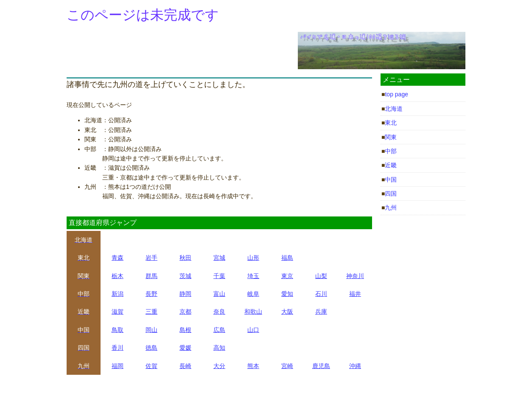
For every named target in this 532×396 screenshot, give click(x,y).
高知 (219, 348)
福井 (355, 294)
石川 (321, 294)
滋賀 (118, 312)
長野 (151, 294)
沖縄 (355, 366)
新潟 (118, 294)
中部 (391, 151)
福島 (287, 258)
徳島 (151, 348)
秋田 (185, 258)
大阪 (287, 312)
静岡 (185, 294)
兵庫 (321, 312)
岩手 (151, 258)
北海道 (394, 109)
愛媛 (185, 348)
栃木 (118, 276)
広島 (219, 330)
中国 (391, 180)
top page (396, 94)
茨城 (185, 276)
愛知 (287, 294)
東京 (287, 276)
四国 (391, 194)
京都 (185, 312)
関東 (391, 137)
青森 (118, 258)
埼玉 (253, 276)
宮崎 (287, 366)
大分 (219, 366)
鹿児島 (321, 366)
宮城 (219, 258)
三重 (151, 312)
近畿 (391, 165)
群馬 (151, 276)
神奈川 (355, 276)
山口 (253, 330)
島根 (185, 330)
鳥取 (118, 330)
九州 (391, 208)
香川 (118, 348)
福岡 (118, 366)
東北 (391, 123)
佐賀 (151, 366)
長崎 (185, 366)
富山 (219, 294)
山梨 (321, 276)
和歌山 (253, 312)
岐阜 (253, 294)
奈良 (219, 312)
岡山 (151, 330)
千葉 (219, 276)
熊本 (253, 366)
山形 (253, 258)
